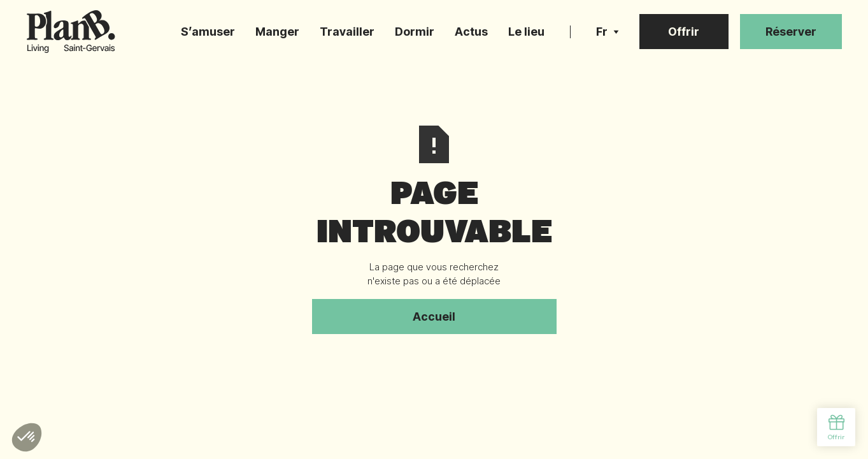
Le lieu (526, 32)
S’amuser (208, 32)
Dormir (415, 32)
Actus (471, 32)
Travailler (347, 32)
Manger (277, 32)
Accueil (434, 317)
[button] (608, 32)
